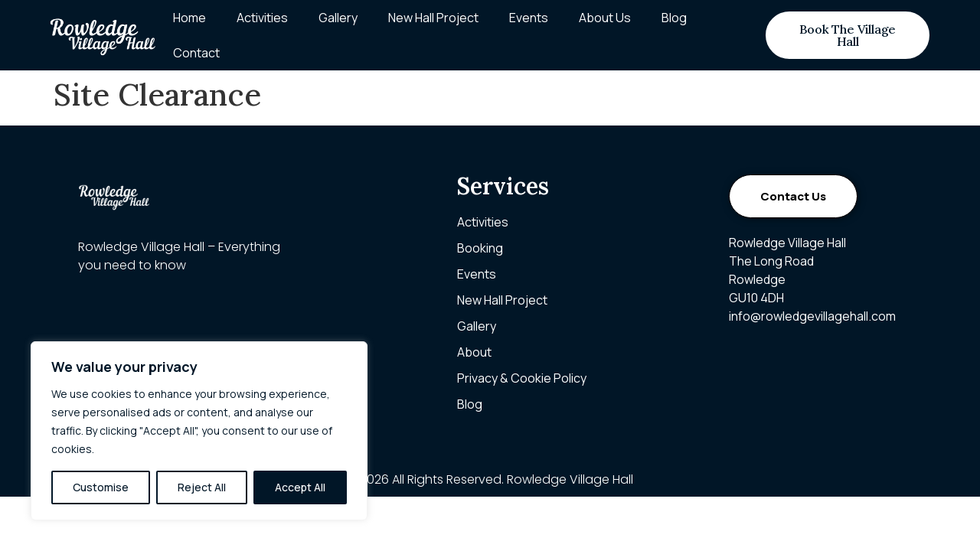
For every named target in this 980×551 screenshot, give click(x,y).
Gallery (338, 18)
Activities (262, 18)
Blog (674, 18)
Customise (101, 487)
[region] (199, 431)
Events (529, 18)
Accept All (300, 487)
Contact (196, 53)
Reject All (202, 487)
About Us (605, 18)
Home (189, 18)
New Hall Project (433, 18)
